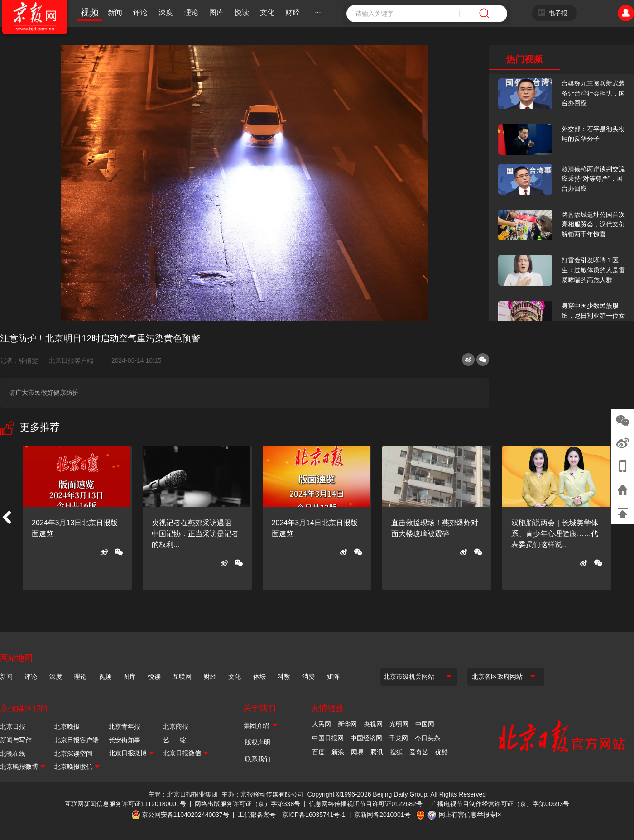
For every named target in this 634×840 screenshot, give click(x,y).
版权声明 (258, 742)
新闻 (115, 12)
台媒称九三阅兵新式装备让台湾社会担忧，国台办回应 (593, 93)
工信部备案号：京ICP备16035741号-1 (292, 815)
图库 (216, 12)
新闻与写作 (16, 740)
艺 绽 (175, 740)
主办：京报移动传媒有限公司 (263, 794)
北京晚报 (67, 726)
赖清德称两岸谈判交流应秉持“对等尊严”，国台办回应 (593, 179)
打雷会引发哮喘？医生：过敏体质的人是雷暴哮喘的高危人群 (593, 270)
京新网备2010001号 (382, 815)
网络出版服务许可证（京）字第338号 (247, 804)
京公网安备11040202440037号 (185, 815)
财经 (293, 12)
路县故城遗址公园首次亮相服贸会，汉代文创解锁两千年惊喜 (593, 224)
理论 (191, 12)
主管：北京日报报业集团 (183, 794)
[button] (6, 518)
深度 (166, 12)
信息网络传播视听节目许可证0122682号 (366, 804)
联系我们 (258, 759)
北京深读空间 (73, 754)
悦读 (242, 12)
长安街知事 (125, 740)
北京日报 (13, 726)
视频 (90, 12)
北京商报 (176, 726)
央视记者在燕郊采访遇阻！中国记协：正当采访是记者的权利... (195, 534)
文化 (267, 12)
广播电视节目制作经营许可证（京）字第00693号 (500, 804)
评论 (140, 12)
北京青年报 (125, 726)
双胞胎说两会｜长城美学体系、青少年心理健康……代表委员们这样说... (555, 534)
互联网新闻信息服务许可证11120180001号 (125, 804)
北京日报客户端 (71, 360)
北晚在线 (13, 754)
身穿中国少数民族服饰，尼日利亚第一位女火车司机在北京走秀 (593, 315)
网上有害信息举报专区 (471, 815)
